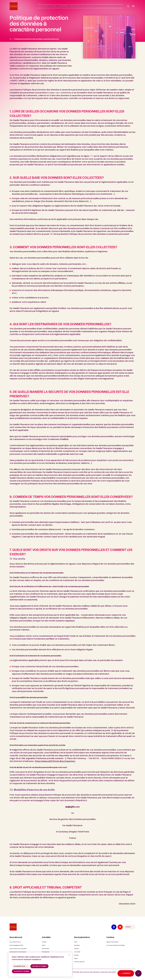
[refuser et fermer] (69, 955)
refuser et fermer (39, 966)
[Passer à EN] (133, 6)
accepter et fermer (22, 972)
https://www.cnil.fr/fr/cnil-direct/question (55, 761)
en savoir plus (19, 966)
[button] (73, 6)
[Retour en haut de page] (138, 973)
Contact (128, 927)
